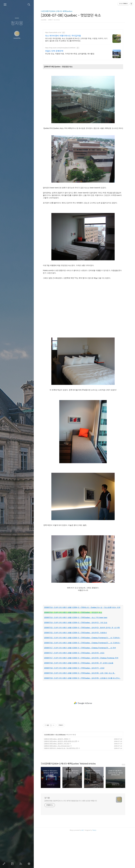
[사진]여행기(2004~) (49, 770)
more (124, 799)
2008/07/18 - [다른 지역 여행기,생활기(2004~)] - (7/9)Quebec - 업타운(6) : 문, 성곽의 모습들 (79, 698)
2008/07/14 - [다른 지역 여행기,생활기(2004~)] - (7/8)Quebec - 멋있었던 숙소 (73, 648)
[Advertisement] (83, 48)
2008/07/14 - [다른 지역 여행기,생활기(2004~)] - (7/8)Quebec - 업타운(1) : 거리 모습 (76, 658)
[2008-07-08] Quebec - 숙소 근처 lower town (57, 781)
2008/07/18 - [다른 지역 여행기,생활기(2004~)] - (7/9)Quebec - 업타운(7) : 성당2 (74, 703)
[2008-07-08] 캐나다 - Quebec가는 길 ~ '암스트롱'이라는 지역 (61, 783)
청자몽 (17, 23)
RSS (21, 864)
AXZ (83, 865)
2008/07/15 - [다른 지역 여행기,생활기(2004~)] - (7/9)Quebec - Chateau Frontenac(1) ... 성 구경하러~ (82, 673)
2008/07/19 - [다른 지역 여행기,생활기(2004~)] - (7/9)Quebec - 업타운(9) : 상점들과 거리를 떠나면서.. (82, 713)
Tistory (94, 865)
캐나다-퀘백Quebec (61, 770)
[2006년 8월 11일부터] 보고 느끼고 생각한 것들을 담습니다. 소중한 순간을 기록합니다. (71, 836)
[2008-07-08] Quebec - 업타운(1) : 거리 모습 (56, 779)
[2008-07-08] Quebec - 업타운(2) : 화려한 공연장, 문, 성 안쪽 (61, 776)
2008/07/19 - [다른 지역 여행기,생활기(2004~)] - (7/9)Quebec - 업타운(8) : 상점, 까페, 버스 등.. (80, 708)
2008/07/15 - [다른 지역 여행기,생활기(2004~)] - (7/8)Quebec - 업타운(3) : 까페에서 (75, 668)
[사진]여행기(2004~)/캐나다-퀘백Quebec (57, 11)
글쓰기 (4, 864)
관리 (29, 864)
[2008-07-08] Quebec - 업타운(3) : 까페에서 (56, 774)
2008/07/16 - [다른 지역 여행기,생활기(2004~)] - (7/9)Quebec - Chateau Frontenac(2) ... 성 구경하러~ (82, 678)
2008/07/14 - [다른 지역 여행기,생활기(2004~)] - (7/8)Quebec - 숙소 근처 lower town (76, 653)
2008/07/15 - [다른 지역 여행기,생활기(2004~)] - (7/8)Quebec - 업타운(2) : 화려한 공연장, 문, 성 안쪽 (82, 663)
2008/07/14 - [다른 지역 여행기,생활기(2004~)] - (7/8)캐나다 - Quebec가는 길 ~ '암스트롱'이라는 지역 (82, 643)
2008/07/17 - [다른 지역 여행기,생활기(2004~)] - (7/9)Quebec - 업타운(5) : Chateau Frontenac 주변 (81, 693)
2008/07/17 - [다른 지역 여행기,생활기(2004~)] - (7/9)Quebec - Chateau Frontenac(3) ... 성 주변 (80, 683)
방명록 (13, 864)
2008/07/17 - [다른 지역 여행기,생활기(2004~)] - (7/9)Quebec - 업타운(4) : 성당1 (74, 688)
